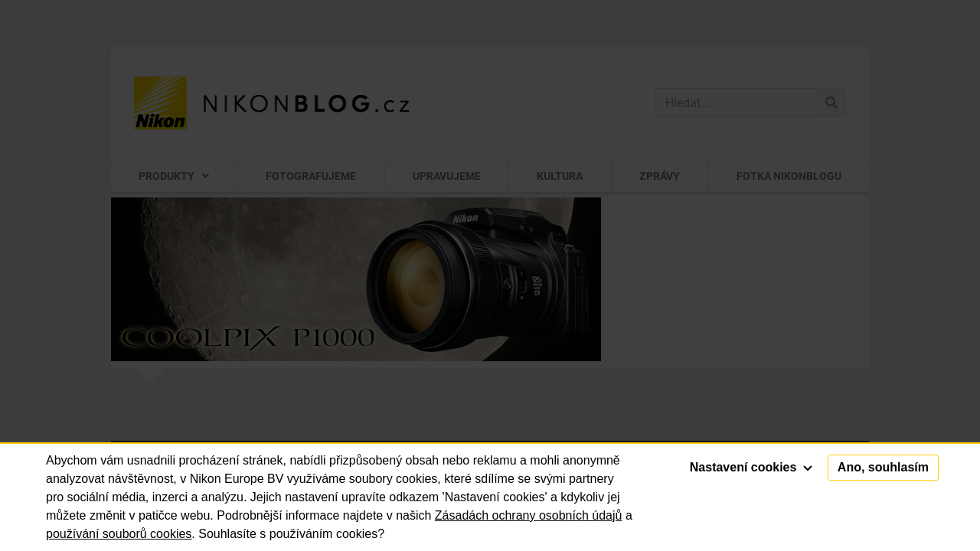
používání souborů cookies (119, 534)
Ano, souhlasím (883, 467)
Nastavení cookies (751, 467)
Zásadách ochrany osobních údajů (529, 515)
